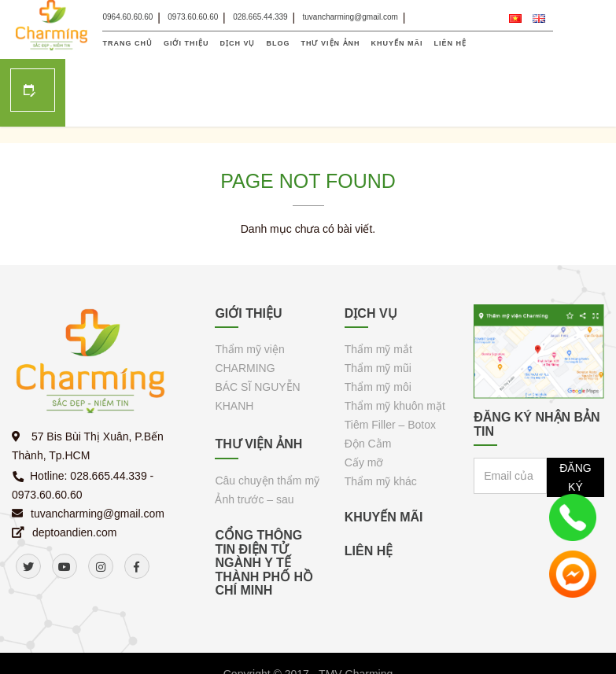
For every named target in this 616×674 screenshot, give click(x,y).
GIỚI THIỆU (186, 43)
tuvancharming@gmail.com (350, 17)
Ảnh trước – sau (254, 440)
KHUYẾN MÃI (397, 43)
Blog (278, 43)
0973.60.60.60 (193, 17)
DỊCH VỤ (237, 43)
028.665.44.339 (260, 17)
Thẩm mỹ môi (378, 328)
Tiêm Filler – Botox (390, 366)
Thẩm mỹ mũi (378, 309)
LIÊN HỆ (451, 43)
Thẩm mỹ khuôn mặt (395, 347)
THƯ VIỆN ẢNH (331, 43)
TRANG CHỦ (127, 43)
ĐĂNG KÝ (575, 418)
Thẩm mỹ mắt (378, 290)
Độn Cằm (368, 385)
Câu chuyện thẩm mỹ (267, 422)
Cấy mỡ (364, 403)
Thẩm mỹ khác (381, 422)
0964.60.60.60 (127, 17)
